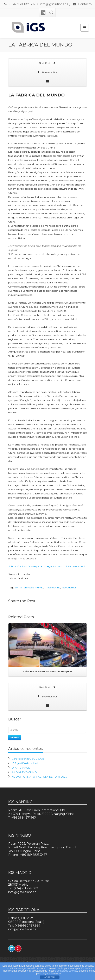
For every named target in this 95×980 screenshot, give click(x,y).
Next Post (47, 63)
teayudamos (69, 587)
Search (15, 738)
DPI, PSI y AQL (21, 768)
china (18, 587)
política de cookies (67, 971)
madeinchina (52, 587)
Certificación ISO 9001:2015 (28, 759)
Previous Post (47, 73)
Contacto (82, 4)
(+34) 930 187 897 (20, 4)
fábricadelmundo (33, 587)
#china (12, 566)
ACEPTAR (49, 977)
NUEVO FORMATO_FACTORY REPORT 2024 (39, 777)
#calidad (22, 566)
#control (62, 566)
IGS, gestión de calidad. (25, 763)
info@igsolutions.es (54, 4)
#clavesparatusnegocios (42, 566)
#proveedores (75, 566)
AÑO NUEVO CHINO (24, 772)
